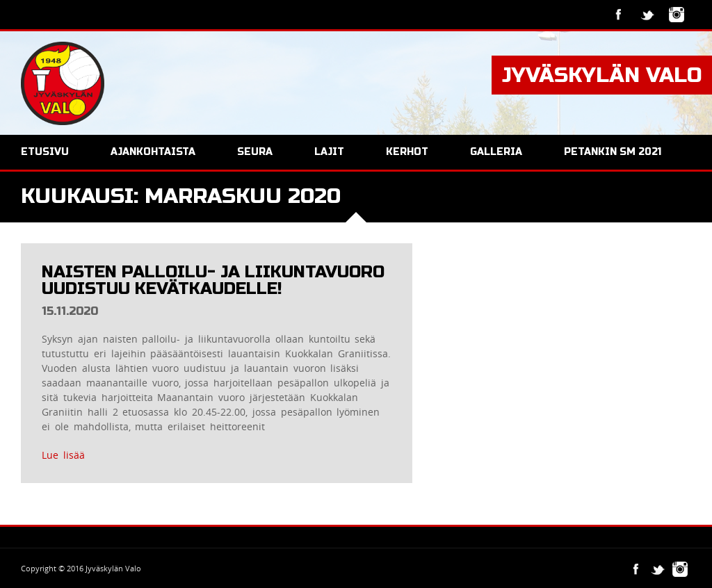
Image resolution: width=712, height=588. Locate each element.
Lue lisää (63, 455)
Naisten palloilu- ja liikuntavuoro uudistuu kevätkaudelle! (213, 280)
